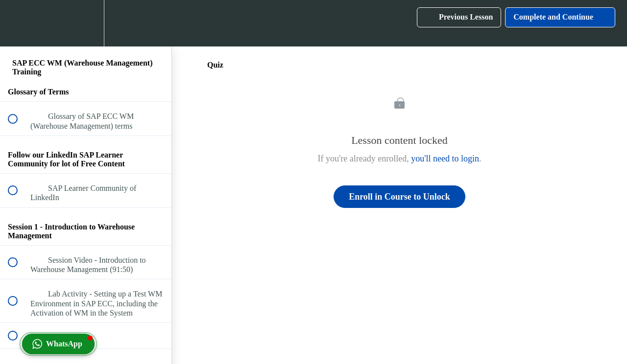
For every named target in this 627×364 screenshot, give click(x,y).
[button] (18, 23)
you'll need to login (445, 159)
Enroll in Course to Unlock (399, 197)
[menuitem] (86, 23)
